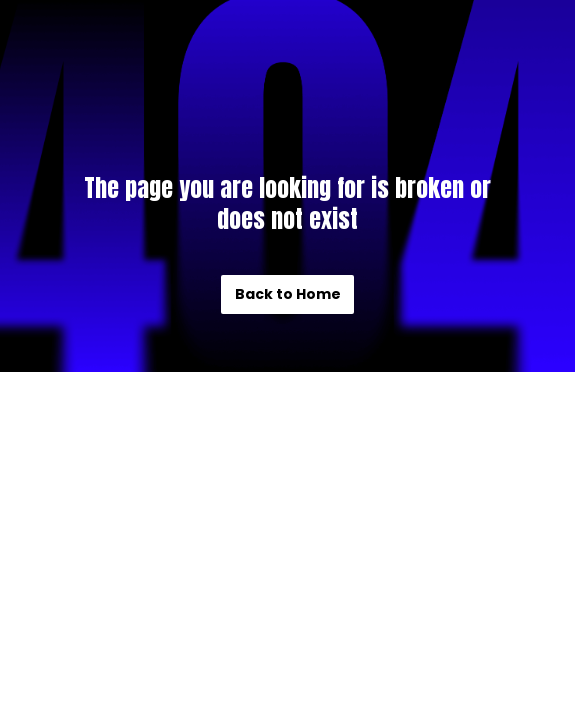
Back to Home (288, 294)
